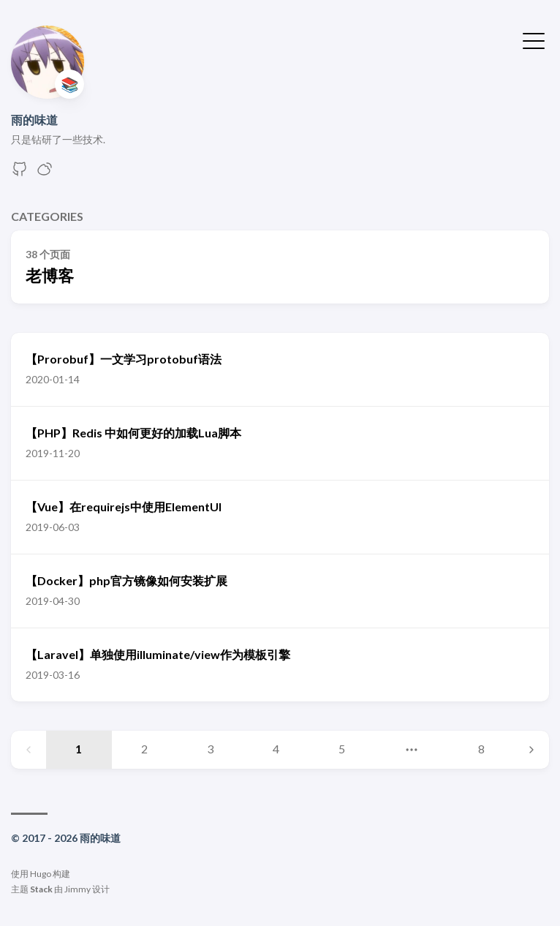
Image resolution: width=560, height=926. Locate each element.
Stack (41, 889)
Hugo (41, 874)
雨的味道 (34, 120)
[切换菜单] (534, 39)
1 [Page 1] (79, 749)
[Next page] (531, 750)
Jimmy (77, 889)
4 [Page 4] (276, 749)
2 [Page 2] (144, 749)
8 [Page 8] (481, 749)
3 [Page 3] (210, 749)
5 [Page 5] (342, 749)
